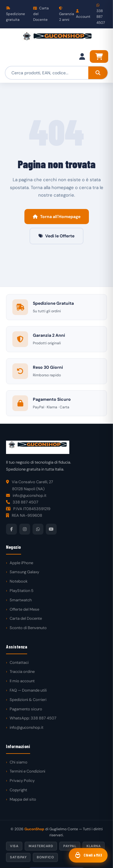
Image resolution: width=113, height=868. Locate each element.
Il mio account (22, 681)
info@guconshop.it (27, 727)
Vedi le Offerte (56, 236)
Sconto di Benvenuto (28, 628)
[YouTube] (51, 529)
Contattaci (19, 662)
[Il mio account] (82, 56)
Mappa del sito (23, 799)
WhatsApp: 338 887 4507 (33, 718)
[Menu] (11, 39)
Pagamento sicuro (26, 709)
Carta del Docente (41, 14)
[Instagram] (25, 529)
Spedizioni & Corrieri (28, 700)
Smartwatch (21, 600)
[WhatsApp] (38, 529)
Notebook (19, 581)
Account (83, 14)
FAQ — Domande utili (28, 690)
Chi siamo (19, 762)
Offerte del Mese (24, 609)
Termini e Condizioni (27, 771)
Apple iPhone (21, 563)
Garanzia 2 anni (67, 14)
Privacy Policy (22, 781)
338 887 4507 (101, 14)
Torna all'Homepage (57, 217)
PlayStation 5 (22, 591)
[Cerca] (98, 73)
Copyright (18, 790)
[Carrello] (99, 56)
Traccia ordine (22, 672)
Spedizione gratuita (16, 14)
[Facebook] (11, 529)
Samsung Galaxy (24, 572)
